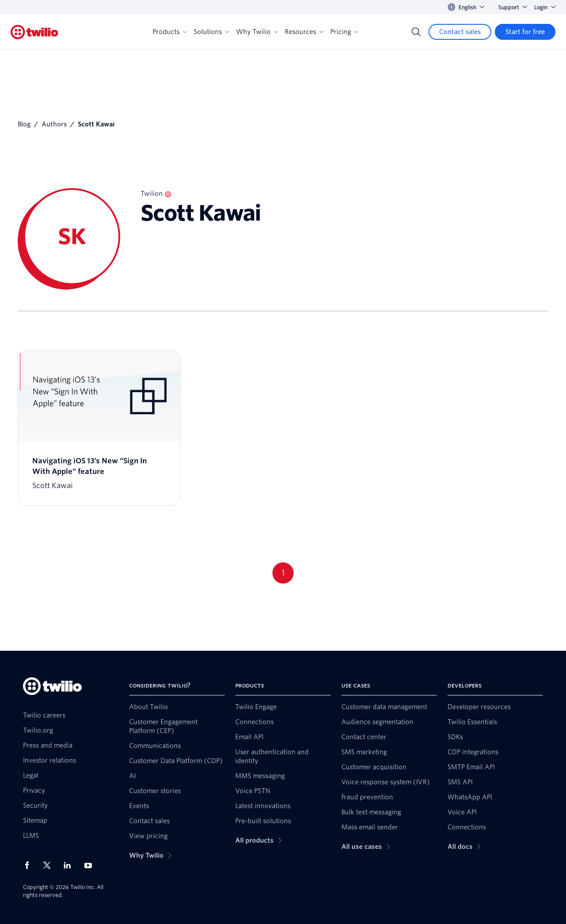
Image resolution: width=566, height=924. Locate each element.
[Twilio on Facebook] (30, 865)
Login (545, 7)
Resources (304, 32)
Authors (54, 124)
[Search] (416, 32)
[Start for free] (525, 32)
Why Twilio (257, 32)
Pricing (344, 32)
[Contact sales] (460, 32)
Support (513, 7)
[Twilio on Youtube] (91, 865)
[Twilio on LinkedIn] (70, 865)
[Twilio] (34, 32)
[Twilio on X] (50, 865)
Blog (24, 124)
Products (170, 32)
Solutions (211, 32)
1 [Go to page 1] (283, 573)
